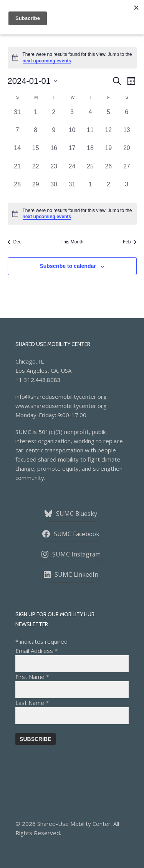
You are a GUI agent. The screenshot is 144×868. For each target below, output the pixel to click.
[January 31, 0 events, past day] (72, 189)
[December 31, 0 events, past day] (17, 117)
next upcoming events (47, 61)
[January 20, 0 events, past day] (127, 153)
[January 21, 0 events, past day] (17, 171)
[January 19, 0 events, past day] (108, 153)
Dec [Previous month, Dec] (15, 242)
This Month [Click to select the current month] (72, 242)
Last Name (32, 703)
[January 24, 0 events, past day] (72, 171)
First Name (32, 677)
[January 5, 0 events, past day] (108, 117)
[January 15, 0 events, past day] (36, 153)
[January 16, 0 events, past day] (54, 153)
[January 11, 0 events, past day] (90, 135)
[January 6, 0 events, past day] (127, 117)
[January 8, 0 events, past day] (36, 135)
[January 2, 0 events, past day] (54, 117)
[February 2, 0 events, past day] (108, 189)
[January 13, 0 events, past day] (127, 135)
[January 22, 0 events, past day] (36, 171)
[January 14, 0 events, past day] (17, 153)
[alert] (72, 214)
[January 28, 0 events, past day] (17, 189)
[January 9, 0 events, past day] (54, 135)
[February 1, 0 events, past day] (90, 189)
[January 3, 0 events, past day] (72, 117)
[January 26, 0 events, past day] (108, 171)
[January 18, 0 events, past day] (90, 153)
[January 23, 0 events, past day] (54, 171)
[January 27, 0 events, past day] (127, 171)
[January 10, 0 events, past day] (72, 135)
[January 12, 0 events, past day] (108, 135)
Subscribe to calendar (68, 266)
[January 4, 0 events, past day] (90, 117)
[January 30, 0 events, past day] (54, 189)
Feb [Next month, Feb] (130, 242)
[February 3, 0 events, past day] (127, 189)
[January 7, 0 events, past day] (17, 135)
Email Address (36, 651)
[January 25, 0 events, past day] (90, 171)
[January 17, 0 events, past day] (72, 153)
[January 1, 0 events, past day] (36, 117)
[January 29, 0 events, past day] (36, 189)
